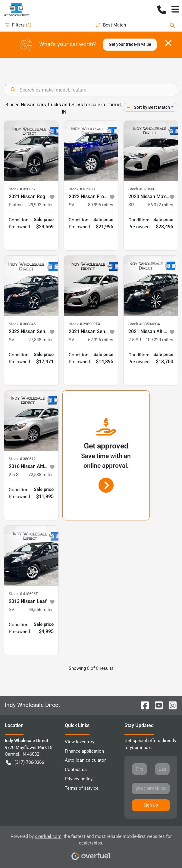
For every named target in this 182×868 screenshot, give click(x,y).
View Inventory (80, 742)
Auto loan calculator (85, 760)
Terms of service (82, 788)
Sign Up (151, 805)
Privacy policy (79, 779)
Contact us (76, 770)
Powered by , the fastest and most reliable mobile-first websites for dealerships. (91, 845)
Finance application (84, 751)
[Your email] (151, 788)
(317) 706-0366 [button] (25, 762)
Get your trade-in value (130, 44)
